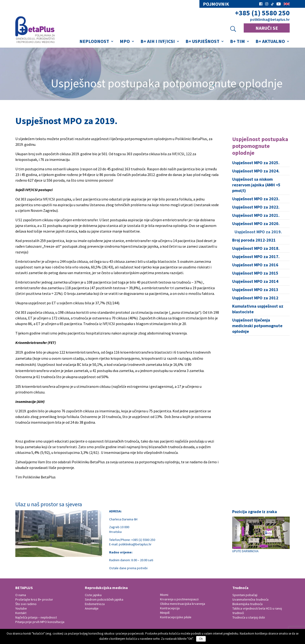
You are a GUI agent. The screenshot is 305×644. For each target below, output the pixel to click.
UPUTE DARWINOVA (261, 535)
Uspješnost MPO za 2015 (255, 273)
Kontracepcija (170, 608)
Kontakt (21, 613)
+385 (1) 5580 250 (262, 13)
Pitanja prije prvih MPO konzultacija (40, 622)
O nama (21, 595)
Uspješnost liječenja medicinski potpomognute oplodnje (257, 326)
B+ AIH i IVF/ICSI (158, 42)
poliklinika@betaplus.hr (270, 19)
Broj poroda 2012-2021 (254, 240)
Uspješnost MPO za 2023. (256, 199)
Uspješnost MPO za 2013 (255, 290)
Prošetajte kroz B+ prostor (34, 599)
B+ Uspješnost (202, 42)
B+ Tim (237, 42)
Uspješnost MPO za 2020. (256, 224)
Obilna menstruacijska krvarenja (183, 604)
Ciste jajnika (93, 595)
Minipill (165, 613)
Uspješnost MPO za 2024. (256, 171)
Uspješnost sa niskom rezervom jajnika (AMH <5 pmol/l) (256, 185)
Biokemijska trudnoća (247, 604)
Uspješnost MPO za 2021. (256, 215)
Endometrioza (95, 604)
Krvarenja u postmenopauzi (179, 599)
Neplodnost (94, 42)
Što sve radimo (26, 604)
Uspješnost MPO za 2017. (256, 257)
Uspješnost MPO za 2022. (256, 207)
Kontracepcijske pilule (176, 617)
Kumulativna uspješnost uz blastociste (258, 309)
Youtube (21, 608)
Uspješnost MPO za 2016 (255, 265)
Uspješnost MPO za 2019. (258, 232)
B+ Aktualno (270, 42)
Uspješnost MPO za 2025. (256, 163)
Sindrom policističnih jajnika (104, 599)
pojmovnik (216, 4)
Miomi (164, 595)
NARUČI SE (267, 28)
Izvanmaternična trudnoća (250, 599)
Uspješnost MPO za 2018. (256, 248)
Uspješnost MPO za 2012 (255, 298)
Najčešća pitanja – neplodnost (36, 617)
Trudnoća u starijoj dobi (249, 617)
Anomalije (92, 608)
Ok (201, 639)
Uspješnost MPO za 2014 (255, 281)
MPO (125, 42)
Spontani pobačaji (245, 595)
